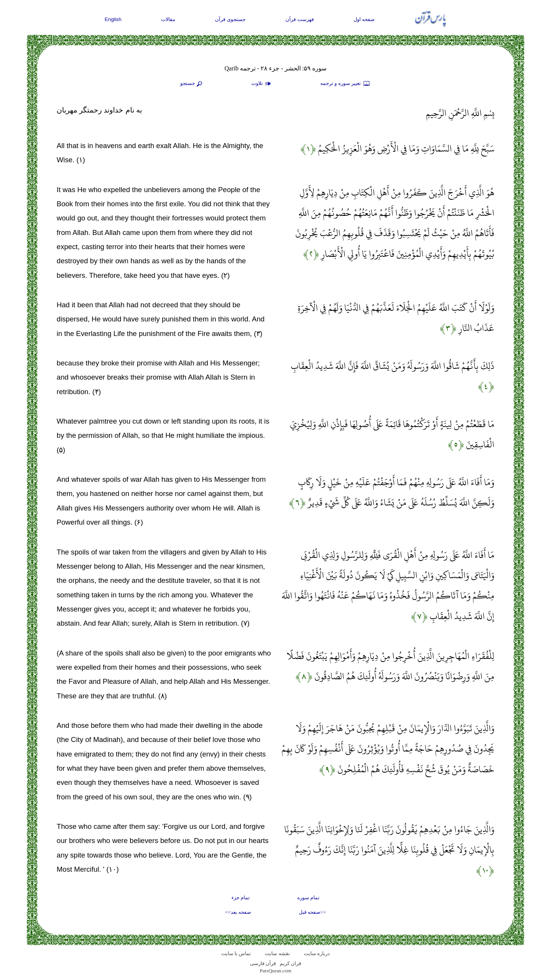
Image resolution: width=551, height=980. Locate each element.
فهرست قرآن (300, 19)
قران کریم (290, 963)
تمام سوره (308, 898)
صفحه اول (364, 19)
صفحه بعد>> (238, 912)
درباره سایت (317, 953)
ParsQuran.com (276, 971)
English (113, 19)
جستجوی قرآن (230, 19)
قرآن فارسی (263, 963)
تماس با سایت (236, 953)
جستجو (192, 84)
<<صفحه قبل (312, 912)
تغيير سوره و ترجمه (346, 84)
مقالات (168, 19)
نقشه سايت (277, 953)
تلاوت (262, 84)
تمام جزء (241, 898)
